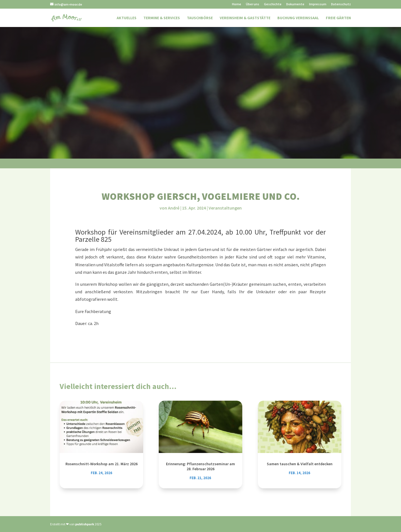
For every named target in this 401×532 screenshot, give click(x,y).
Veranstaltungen (225, 208)
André (174, 208)
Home (237, 4)
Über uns (253, 4)
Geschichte (273, 4)
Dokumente (295, 4)
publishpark (85, 524)
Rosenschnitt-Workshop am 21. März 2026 (102, 464)
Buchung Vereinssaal (298, 18)
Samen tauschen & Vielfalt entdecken (300, 464)
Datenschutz (341, 4)
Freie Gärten (338, 18)
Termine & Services (162, 18)
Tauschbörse (200, 18)
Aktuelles (127, 18)
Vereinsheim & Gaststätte (245, 18)
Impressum (318, 4)
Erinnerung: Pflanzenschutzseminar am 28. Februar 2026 (200, 466)
